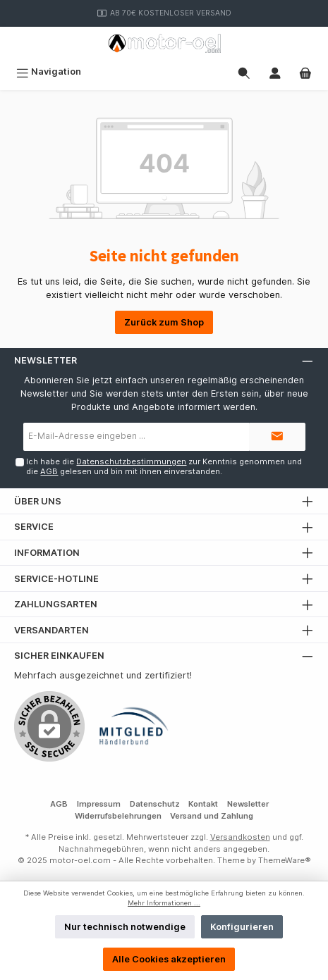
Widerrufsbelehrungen (118, 816)
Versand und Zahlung (212, 816)
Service (34, 527)
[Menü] (49, 72)
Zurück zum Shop (164, 322)
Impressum (99, 804)
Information (47, 553)
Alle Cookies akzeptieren (169, 959)
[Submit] (277, 437)
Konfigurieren (242, 927)
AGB (49, 471)
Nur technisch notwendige (125, 927)
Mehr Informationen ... (164, 903)
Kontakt (203, 804)
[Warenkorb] (305, 72)
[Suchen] (244, 72)
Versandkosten (240, 837)
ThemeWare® (285, 860)
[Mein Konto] (275, 72)
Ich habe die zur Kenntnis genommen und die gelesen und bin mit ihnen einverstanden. (164, 466)
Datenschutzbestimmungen (131, 461)
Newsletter (248, 804)
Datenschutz (155, 804)
